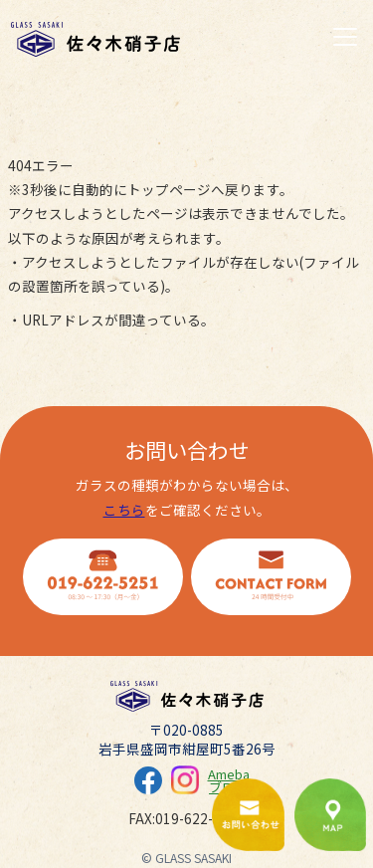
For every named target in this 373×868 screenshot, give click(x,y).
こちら (124, 510)
